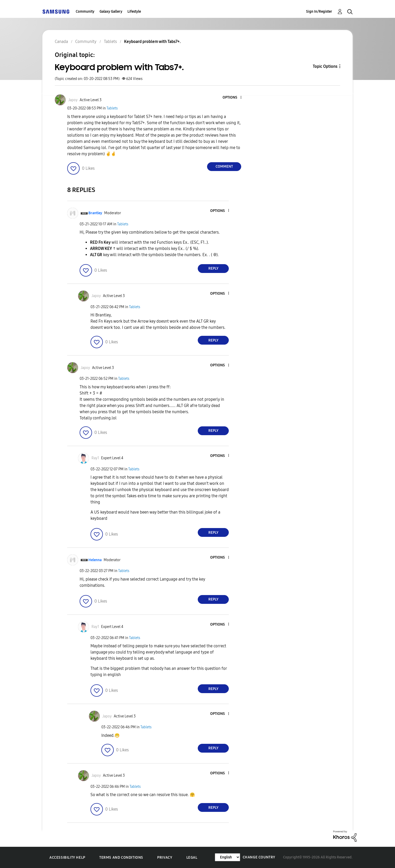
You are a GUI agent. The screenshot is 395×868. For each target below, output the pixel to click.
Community (85, 12)
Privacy (165, 858)
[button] (232, 98)
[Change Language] (227, 857)
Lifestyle (134, 12)
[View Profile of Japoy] (73, 100)
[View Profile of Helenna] (95, 560)
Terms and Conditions (121, 858)
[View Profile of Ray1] (95, 458)
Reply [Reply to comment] (213, 268)
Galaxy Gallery (111, 12)
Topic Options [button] (325, 66)
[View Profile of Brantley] (95, 213)
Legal (192, 858)
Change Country (259, 857)
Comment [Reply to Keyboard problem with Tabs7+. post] (224, 166)
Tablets (112, 108)
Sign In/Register (319, 12)
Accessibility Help (67, 858)
